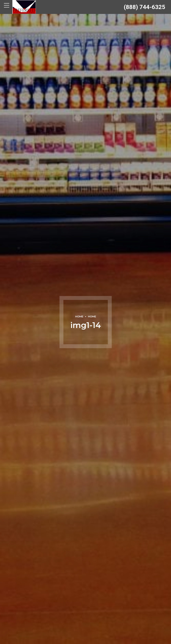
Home (79, 317)
